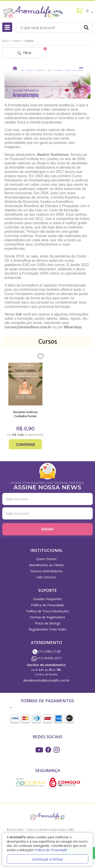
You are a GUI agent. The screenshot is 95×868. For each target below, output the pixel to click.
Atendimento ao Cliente (46, 565)
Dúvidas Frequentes (47, 599)
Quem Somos (46, 559)
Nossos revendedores (46, 571)
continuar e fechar (48, 859)
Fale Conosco (46, 577)
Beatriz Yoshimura (53, 155)
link (19, 314)
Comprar (25, 445)
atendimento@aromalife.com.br (46, 680)
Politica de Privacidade (51, 850)
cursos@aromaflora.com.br (29, 327)
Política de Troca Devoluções (48, 611)
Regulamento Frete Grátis (47, 629)
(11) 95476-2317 (46, 658)
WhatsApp (73, 327)
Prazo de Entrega (48, 623)
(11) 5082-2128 (46, 651)
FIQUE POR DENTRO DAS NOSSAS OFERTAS (47, 485)
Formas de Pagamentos (47, 617)
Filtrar (32, 51)
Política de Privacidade (47, 605)
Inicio (6, 41)
